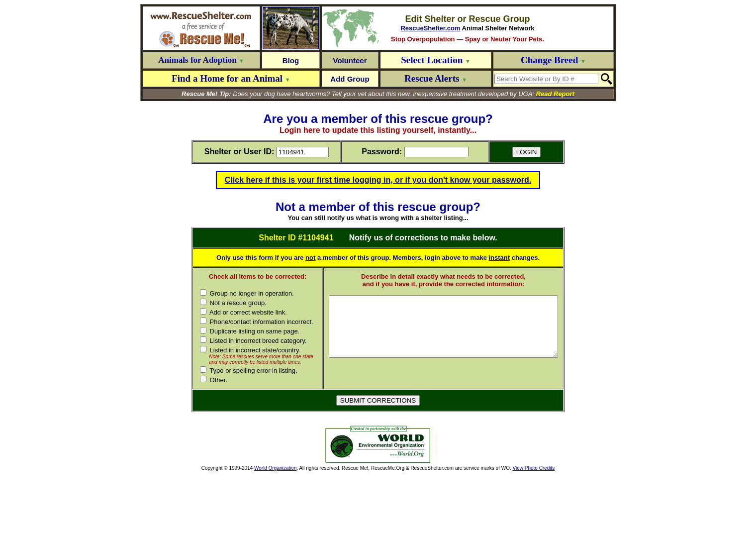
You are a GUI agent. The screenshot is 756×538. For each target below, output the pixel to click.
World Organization (275, 531)
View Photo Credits (533, 531)
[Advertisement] (252, 508)
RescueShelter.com (430, 28)
